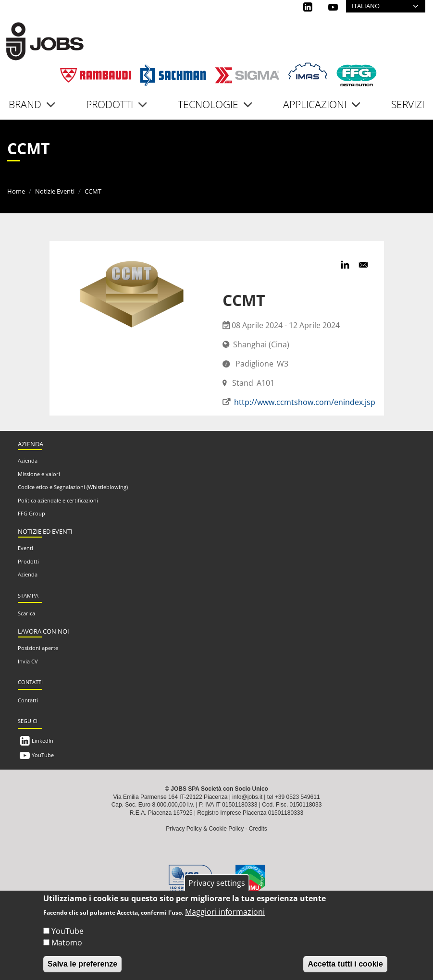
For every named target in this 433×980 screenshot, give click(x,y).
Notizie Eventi (55, 191)
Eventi (25, 548)
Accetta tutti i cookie (345, 964)
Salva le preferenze (82, 964)
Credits (258, 829)
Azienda (28, 460)
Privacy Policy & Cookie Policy (205, 829)
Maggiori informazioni (225, 912)
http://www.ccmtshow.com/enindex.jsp (305, 402)
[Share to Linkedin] (345, 265)
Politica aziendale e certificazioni (58, 500)
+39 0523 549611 (297, 797)
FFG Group (31, 513)
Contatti (28, 700)
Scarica (26, 613)
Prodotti (28, 561)
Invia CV (28, 661)
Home (16, 191)
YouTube (43, 755)
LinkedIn (43, 741)
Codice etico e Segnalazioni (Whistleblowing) (73, 487)
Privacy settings (217, 883)
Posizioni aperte (38, 648)
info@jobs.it (247, 797)
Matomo (67, 943)
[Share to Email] (363, 265)
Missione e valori (39, 474)
